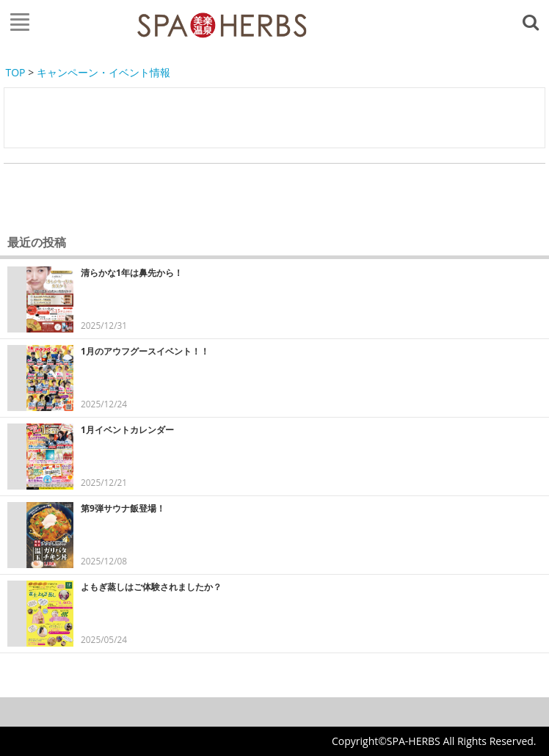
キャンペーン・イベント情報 (103, 72)
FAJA (222, 25)
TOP (16, 72)
